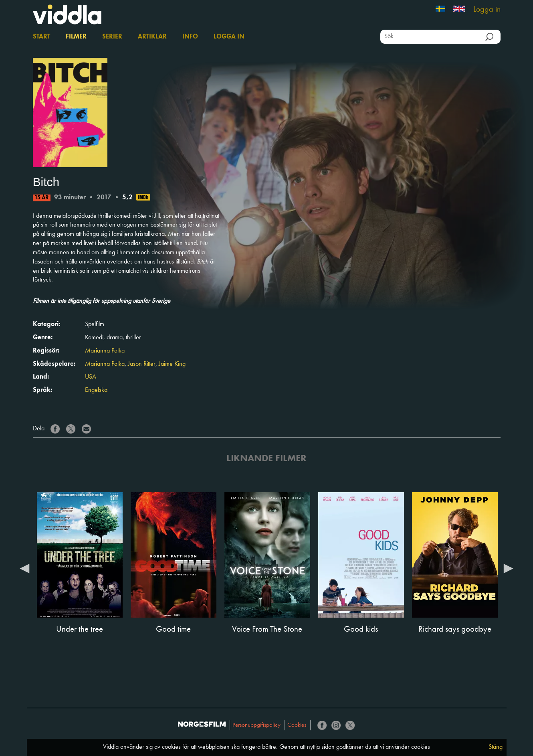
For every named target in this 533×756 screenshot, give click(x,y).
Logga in (487, 10)
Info (190, 37)
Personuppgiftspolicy (256, 725)
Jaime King (172, 364)
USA (91, 377)
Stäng (496, 747)
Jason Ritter (142, 364)
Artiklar (152, 37)
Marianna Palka (105, 351)
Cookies (297, 725)
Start (41, 37)
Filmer (76, 37)
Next (509, 568)
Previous (25, 568)
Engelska (96, 390)
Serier (112, 37)
